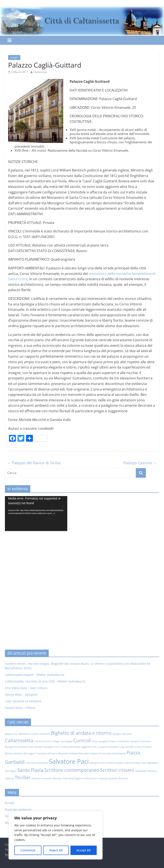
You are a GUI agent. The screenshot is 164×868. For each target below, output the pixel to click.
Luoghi (14, 57)
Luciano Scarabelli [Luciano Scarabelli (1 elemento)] (108, 747)
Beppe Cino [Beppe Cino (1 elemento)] (11, 734)
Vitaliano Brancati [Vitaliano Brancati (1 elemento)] (118, 778)
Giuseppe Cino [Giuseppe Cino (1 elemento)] (51, 747)
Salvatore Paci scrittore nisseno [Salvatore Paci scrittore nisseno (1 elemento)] (107, 763)
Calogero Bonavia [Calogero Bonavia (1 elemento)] (122, 734)
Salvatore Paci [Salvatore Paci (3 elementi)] (69, 761)
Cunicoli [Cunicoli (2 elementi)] (82, 740)
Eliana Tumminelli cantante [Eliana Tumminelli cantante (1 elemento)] (124, 741)
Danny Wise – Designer (21, 695)
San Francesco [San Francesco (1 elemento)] (133, 763)
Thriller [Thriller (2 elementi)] (23, 777)
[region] (56, 835)
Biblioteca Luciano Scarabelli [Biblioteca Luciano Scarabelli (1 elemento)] (34, 734)
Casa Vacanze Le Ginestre (23, 701)
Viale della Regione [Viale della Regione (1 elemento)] (73, 778)
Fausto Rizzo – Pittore (20, 708)
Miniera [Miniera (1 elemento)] (9, 753)
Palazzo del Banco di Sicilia (34, 463)
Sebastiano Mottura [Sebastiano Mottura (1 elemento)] (146, 771)
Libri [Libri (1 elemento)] (95, 747)
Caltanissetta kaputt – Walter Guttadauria (35, 675)
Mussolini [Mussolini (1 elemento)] (63, 753)
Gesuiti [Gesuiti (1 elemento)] (38, 747)
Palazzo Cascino (140, 463)
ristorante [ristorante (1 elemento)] (31, 763)
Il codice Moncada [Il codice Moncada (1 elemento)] (70, 747)
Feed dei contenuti (18, 809)
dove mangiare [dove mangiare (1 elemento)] (100, 741)
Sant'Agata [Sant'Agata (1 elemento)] (11, 771)
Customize (28, 850)
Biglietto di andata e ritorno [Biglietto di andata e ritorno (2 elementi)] (81, 733)
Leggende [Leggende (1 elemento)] (86, 747)
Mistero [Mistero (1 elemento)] (19, 753)
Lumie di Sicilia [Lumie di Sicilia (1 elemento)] (143, 747)
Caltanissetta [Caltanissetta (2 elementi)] (19, 740)
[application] (36, 514)
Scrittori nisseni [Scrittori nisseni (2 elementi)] (117, 770)
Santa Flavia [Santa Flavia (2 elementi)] (30, 770)
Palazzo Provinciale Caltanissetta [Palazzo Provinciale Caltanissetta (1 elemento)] (108, 753)
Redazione (41, 72)
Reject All (56, 850)
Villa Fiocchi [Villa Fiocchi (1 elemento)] (91, 778)
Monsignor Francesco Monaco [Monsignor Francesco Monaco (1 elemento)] (40, 753)
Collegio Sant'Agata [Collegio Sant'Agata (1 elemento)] (62, 741)
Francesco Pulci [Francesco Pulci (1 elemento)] (25, 747)
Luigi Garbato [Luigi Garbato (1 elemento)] (127, 747)
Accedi (10, 803)
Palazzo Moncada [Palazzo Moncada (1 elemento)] (79, 753)
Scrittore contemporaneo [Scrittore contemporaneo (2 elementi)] (72, 770)
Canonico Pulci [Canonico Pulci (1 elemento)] (42, 741)
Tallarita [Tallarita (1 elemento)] (9, 778)
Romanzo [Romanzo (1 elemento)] (43, 763)
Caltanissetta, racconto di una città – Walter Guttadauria (45, 681)
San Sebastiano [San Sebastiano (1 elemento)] (150, 763)
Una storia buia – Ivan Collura (26, 688)
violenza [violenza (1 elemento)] (103, 778)
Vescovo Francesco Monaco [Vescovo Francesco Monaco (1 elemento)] (47, 778)
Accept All (83, 850)
